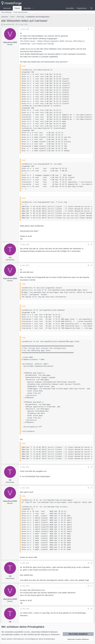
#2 (92, 244)
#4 (92, 467)
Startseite (7, 8)
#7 (92, 586)
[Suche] (91, 8)
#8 (92, 609)
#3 (92, 265)
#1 (92, 29)
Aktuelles (27, 8)
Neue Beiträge (6, 12)
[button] (33, 8)
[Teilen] (88, 29)
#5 (92, 488)
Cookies (27, 632)
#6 (92, 563)
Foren (17, 8)
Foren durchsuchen (20, 12)
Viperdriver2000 (9, 24)
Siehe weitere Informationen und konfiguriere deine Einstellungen (28, 639)
